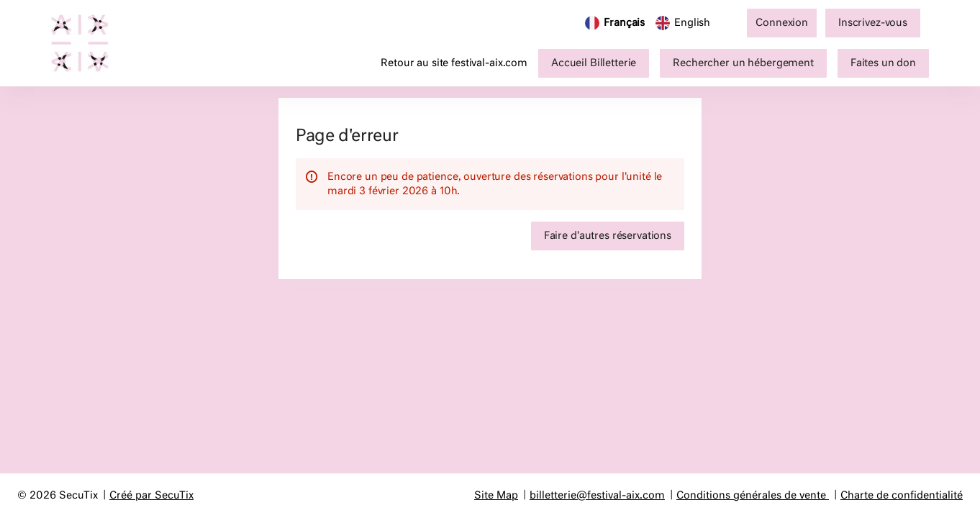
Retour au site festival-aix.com (454, 63)
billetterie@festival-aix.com (597, 496)
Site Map (496, 496)
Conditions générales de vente (751, 496)
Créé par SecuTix (151, 496)
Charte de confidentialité (902, 496)
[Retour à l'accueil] (87, 43)
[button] (594, 63)
